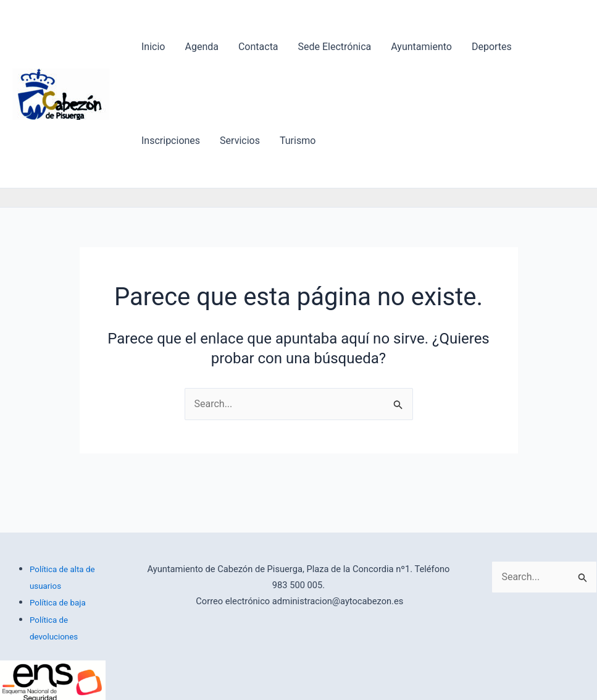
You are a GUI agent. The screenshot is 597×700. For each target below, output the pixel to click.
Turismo (298, 141)
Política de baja (58, 603)
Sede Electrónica (335, 47)
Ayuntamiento (421, 47)
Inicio (153, 47)
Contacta (258, 47)
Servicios (240, 141)
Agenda (201, 47)
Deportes (492, 47)
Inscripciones (171, 141)
